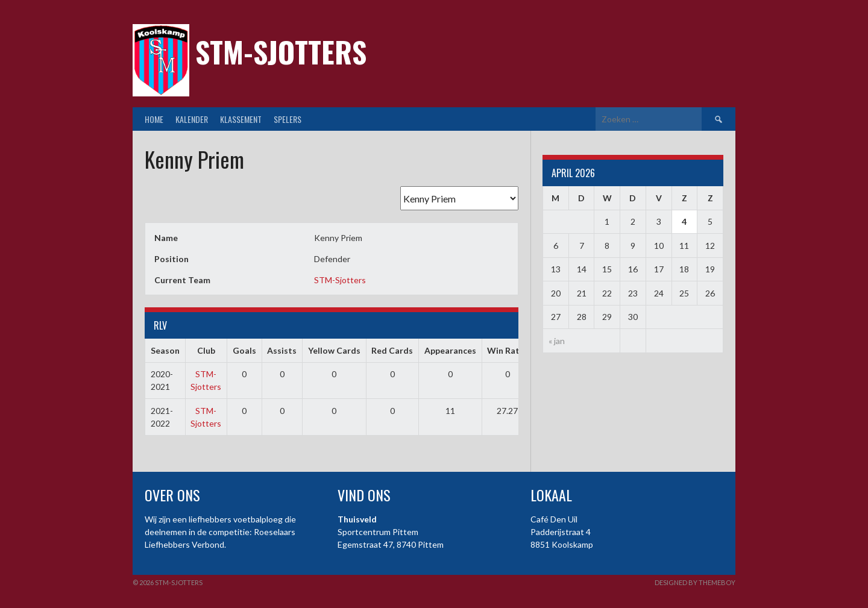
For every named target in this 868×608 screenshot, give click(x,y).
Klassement (241, 119)
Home (154, 119)
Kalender (192, 119)
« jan (557, 341)
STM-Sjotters (281, 52)
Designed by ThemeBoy (695, 582)
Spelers (288, 119)
